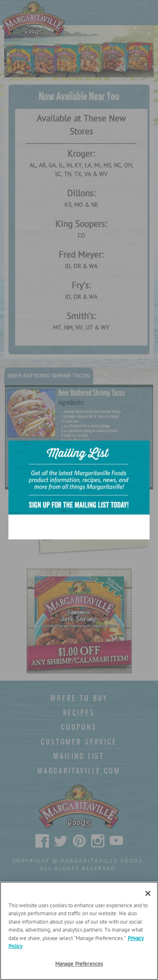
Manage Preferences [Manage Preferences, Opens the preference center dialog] (79, 964)
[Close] (148, 893)
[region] (79, 931)
